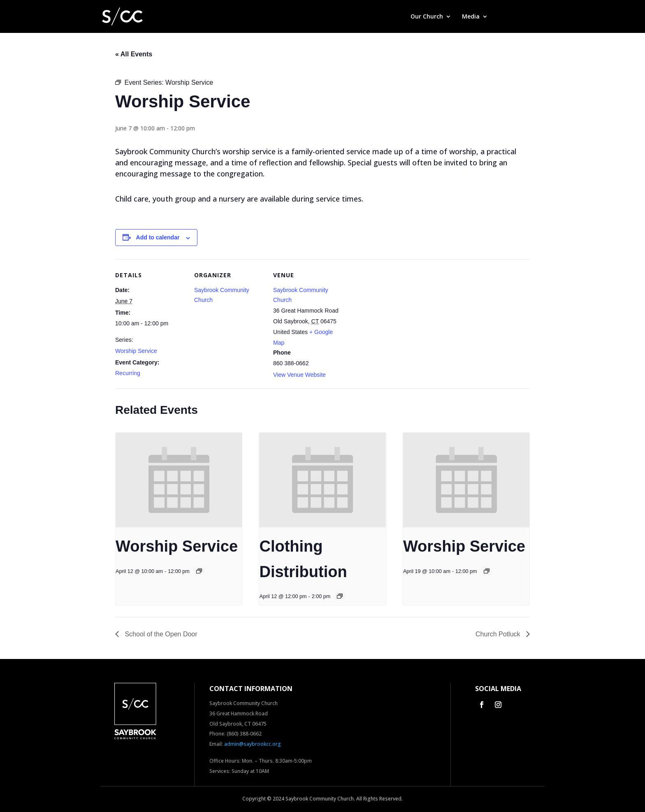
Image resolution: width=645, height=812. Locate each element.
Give (505, 17)
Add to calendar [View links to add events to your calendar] (158, 237)
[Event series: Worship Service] (199, 571)
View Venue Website (299, 375)
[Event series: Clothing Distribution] (340, 596)
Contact (533, 17)
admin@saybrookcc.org (253, 744)
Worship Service (136, 351)
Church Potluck (499, 634)
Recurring (128, 373)
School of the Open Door (160, 634)
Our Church (427, 17)
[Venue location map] (396, 316)
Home (391, 17)
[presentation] (179, 480)
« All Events (134, 54)
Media (471, 17)
